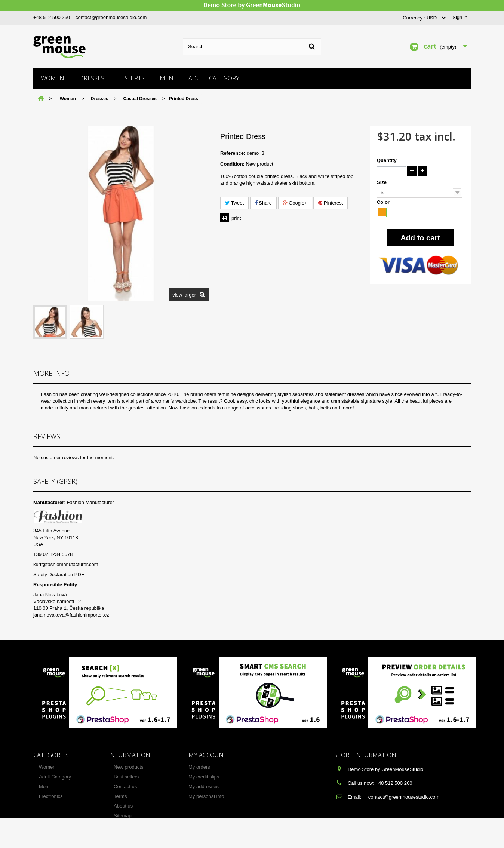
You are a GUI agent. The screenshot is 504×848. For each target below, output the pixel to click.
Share (263, 203)
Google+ (295, 203)
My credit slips (204, 777)
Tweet (234, 203)
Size (382, 182)
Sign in (460, 17)
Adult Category (214, 78)
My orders (199, 767)
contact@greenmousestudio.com (111, 17)
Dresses (92, 78)
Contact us (125, 786)
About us (123, 806)
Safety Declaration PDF (59, 574)
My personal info (206, 796)
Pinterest (331, 203)
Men (167, 78)
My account (208, 755)
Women (53, 78)
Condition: (232, 164)
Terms (120, 796)
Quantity (387, 160)
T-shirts (132, 78)
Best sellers (126, 777)
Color (384, 202)
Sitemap (123, 816)
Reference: (233, 153)
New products (128, 767)
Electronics (51, 796)
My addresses (204, 786)
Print (236, 218)
